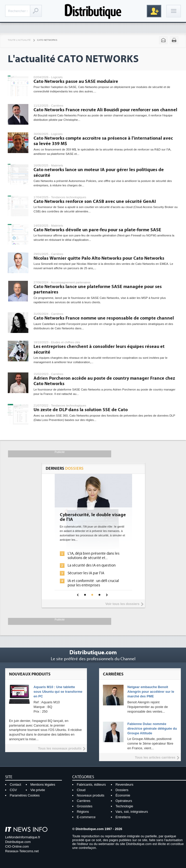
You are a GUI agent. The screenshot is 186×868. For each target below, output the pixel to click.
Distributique (93, 11)
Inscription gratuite (154, 11)
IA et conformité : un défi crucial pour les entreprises (93, 583)
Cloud (81, 790)
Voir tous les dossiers (122, 604)
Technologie (124, 806)
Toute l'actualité (19, 40)
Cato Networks (47, 40)
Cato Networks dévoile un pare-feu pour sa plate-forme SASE (97, 230)
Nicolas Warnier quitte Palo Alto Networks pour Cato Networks (99, 258)
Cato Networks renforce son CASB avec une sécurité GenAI (95, 201)
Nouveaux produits (91, 795)
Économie (123, 795)
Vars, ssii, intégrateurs (132, 812)
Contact (15, 785)
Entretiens (123, 817)
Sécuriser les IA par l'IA (86, 573)
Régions (83, 812)
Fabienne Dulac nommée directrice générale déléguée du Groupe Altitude (152, 728)
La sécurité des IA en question (92, 565)
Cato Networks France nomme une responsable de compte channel (104, 318)
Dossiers (122, 790)
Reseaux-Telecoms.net (22, 851)
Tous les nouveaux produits (60, 748)
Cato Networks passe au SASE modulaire (76, 81)
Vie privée (38, 790)
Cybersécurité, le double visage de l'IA (93, 517)
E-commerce (86, 817)
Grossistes (85, 806)
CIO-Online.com (17, 846)
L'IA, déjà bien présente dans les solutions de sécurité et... (94, 556)
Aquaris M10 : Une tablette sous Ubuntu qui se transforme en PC (58, 692)
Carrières (84, 801)
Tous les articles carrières (155, 757)
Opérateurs (124, 801)
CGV (13, 790)
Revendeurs (124, 785)
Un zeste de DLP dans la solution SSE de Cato (81, 410)
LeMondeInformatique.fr (23, 837)
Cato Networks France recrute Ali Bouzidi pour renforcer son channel (105, 110)
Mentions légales (43, 785)
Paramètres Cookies (25, 795)
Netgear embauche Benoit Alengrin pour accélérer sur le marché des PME (151, 692)
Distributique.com (18, 842)
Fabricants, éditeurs (91, 785)
